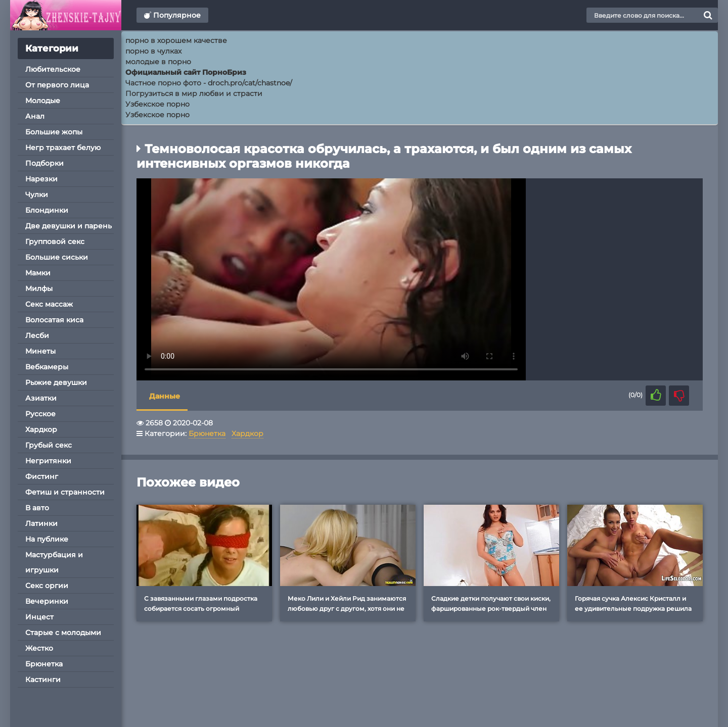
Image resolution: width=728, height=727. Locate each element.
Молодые (43, 101)
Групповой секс (55, 241)
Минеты (40, 351)
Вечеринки (47, 601)
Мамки (38, 273)
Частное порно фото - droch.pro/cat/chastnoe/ (209, 83)
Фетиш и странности (65, 492)
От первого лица (57, 85)
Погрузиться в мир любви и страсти (194, 93)
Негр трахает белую (63, 148)
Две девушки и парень (69, 226)
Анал (35, 116)
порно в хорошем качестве (176, 40)
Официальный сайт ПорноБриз (186, 72)
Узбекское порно (157, 104)
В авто (37, 508)
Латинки (41, 523)
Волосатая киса (54, 320)
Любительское (53, 69)
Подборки (44, 163)
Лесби (37, 335)
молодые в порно (158, 62)
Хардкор (41, 429)
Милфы (39, 288)
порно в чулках (153, 51)
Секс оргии (47, 586)
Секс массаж (49, 304)
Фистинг (42, 476)
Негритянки (48, 461)
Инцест (39, 617)
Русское (40, 414)
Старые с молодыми (63, 633)
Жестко (39, 648)
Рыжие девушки (56, 382)
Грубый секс (49, 445)
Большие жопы (54, 132)
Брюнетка (44, 664)
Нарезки (41, 179)
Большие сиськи (57, 257)
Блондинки (47, 210)
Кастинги (43, 680)
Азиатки (41, 398)
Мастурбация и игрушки (54, 562)
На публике (47, 539)
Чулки (37, 195)
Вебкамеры (47, 367)
